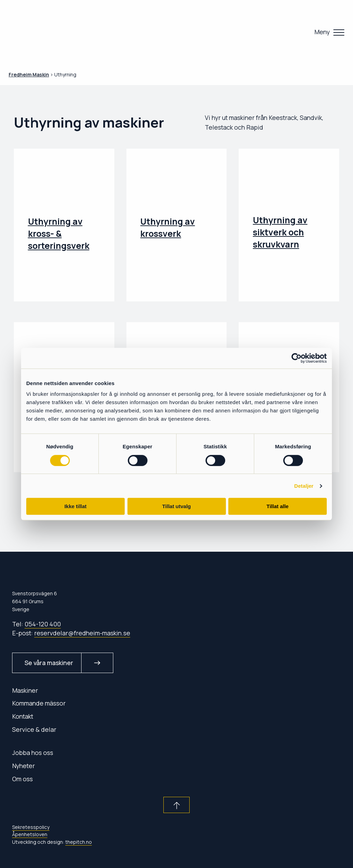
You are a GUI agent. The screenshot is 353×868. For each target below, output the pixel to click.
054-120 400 (43, 624)
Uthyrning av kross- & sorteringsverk (59, 234)
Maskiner (25, 690)
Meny (322, 32)
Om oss (22, 779)
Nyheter (23, 766)
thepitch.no (79, 842)
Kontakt (23, 716)
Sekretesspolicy (31, 827)
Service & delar (34, 729)
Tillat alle (278, 506)
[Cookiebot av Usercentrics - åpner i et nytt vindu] (297, 358)
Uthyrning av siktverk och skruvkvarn (280, 232)
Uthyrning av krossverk (168, 227)
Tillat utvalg (176, 506)
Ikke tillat (75, 506)
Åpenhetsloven (30, 834)
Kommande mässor (39, 703)
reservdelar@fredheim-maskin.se (82, 633)
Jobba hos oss (33, 753)
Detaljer (304, 486)
